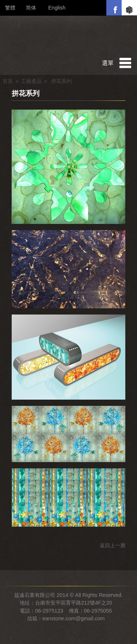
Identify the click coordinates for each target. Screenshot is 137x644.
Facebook (114, 8)
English (57, 8)
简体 (31, 8)
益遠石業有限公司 (68, 36)
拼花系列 (26, 93)
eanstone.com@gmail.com (74, 618)
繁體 (10, 8)
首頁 (8, 81)
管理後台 (2, 642)
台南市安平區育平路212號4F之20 (74, 603)
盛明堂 (129, 8)
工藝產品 (31, 81)
